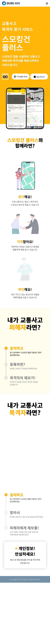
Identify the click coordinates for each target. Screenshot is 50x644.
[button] (25, 415)
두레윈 (25, 641)
